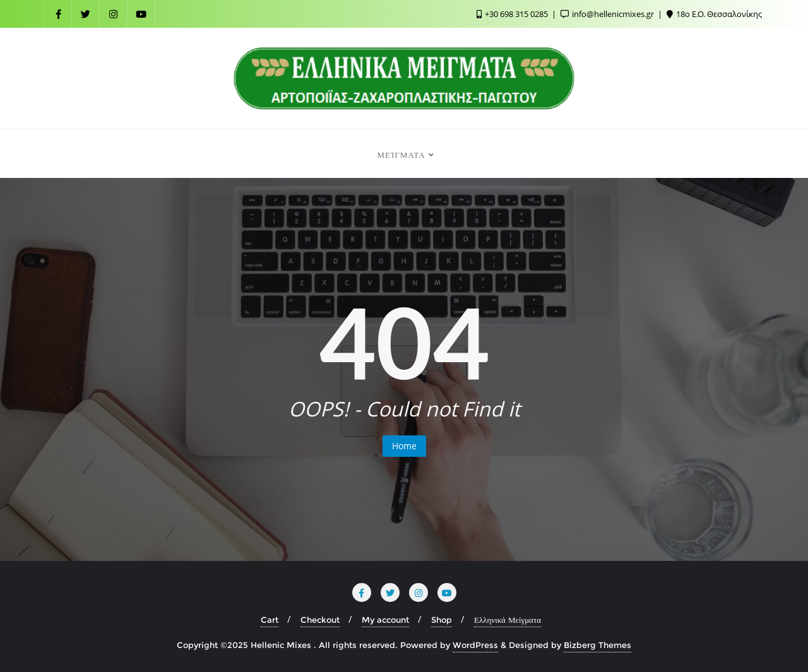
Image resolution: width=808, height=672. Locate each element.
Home (404, 446)
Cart (270, 620)
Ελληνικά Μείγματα (508, 620)
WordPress (475, 645)
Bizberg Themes (597, 645)
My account (385, 620)
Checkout (320, 620)
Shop (442, 620)
